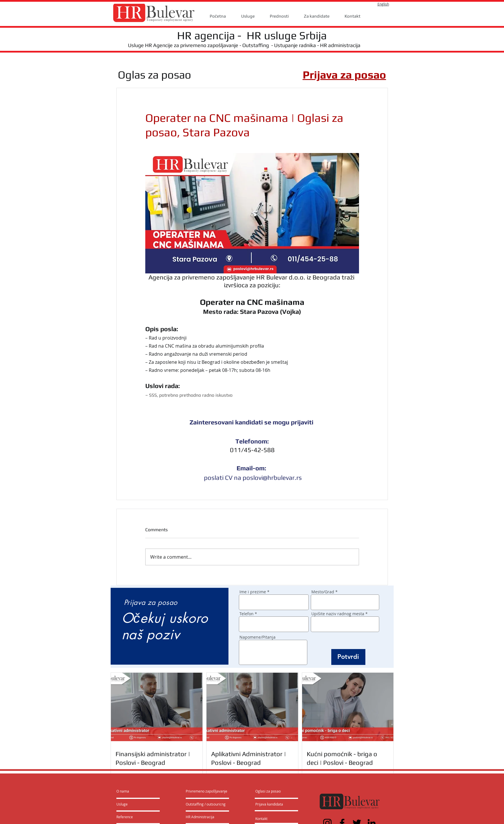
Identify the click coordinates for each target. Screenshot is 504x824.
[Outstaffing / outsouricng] (206, 804)
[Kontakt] (267, 819)
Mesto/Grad (323, 592)
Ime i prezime (253, 592)
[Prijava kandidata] (269, 804)
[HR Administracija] (201, 817)
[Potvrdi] (348, 657)
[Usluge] (133, 804)
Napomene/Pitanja (257, 637)
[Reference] (132, 817)
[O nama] (138, 791)
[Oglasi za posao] (268, 791)
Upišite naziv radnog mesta (338, 614)
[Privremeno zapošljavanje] (207, 791)
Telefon (247, 614)
